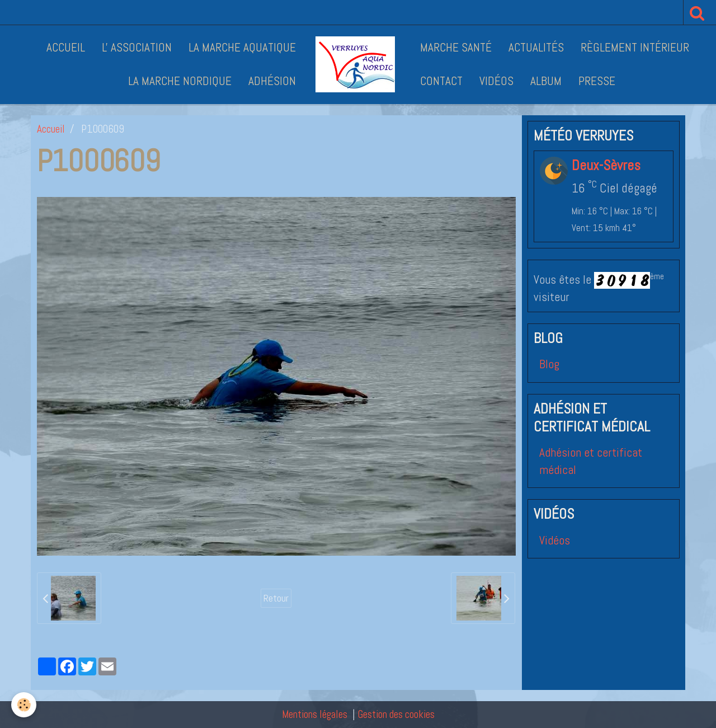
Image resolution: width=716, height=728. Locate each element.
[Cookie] (24, 705)
